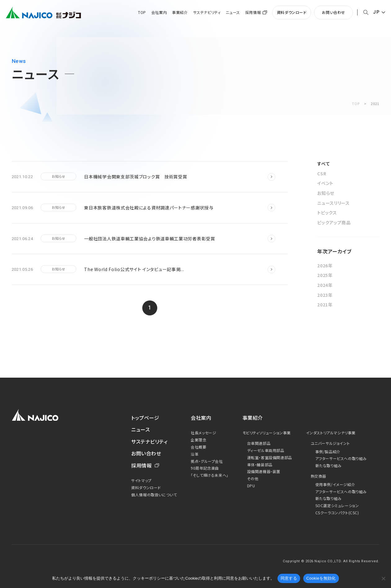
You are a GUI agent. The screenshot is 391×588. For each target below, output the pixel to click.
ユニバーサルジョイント (330, 443)
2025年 (325, 275)
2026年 (325, 265)
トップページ (145, 418)
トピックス (327, 213)
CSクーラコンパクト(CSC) (337, 513)
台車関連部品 (259, 443)
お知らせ (326, 193)
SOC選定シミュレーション (337, 505)
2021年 (325, 305)
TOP (142, 12)
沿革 (195, 454)
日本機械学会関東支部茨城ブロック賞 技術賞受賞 (136, 177)
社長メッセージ (203, 433)
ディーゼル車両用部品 (266, 450)
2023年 (325, 295)
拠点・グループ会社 (207, 461)
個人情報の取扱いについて (154, 495)
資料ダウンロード (292, 12)
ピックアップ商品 (334, 222)
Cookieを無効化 (321, 578)
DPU (251, 486)
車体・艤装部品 (260, 465)
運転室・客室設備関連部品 (270, 457)
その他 (253, 478)
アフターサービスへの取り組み (341, 458)
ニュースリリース (333, 203)
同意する (289, 578)
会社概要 (198, 447)
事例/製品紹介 (328, 452)
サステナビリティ (207, 12)
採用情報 (253, 12)
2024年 (325, 285)
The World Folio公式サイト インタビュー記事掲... (134, 269)
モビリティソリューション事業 (267, 433)
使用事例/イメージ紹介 (335, 484)
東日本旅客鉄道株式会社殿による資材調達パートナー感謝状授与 (149, 208)
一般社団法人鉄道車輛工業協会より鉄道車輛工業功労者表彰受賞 (149, 239)
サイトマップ (141, 480)
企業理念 (198, 440)
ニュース (233, 12)
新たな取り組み (329, 465)
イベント (325, 183)
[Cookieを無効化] (383, 578)
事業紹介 (180, 12)
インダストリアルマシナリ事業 (331, 433)
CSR (322, 173)
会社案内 (159, 12)
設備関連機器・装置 (264, 471)
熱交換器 (318, 476)
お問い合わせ (333, 12)
